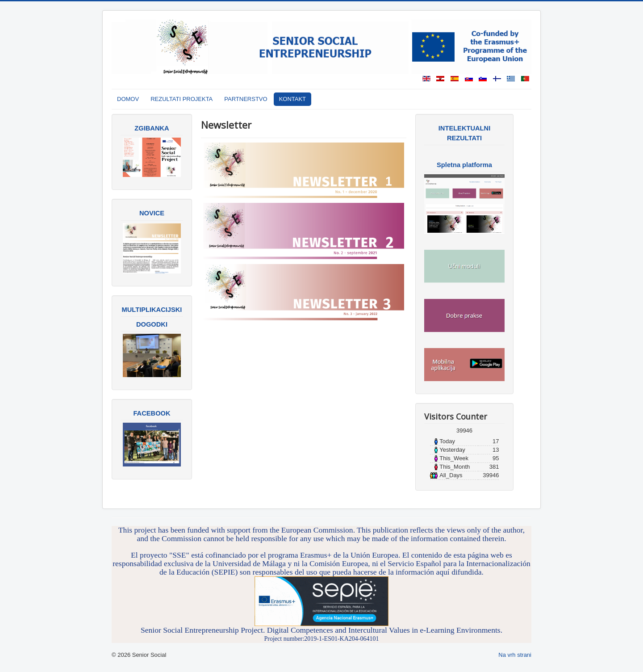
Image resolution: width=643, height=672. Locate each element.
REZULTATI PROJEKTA (182, 99)
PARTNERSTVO (246, 99)
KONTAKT (292, 99)
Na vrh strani (515, 655)
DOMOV (128, 99)
